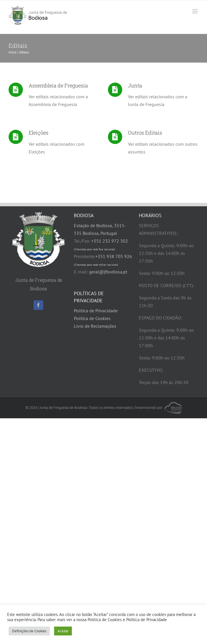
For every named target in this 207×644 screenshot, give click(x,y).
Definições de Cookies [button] (29, 631)
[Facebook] (38, 305)
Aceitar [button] (63, 631)
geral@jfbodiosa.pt (108, 272)
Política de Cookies (92, 318)
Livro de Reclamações (95, 326)
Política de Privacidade (96, 311)
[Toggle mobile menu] (195, 11)
